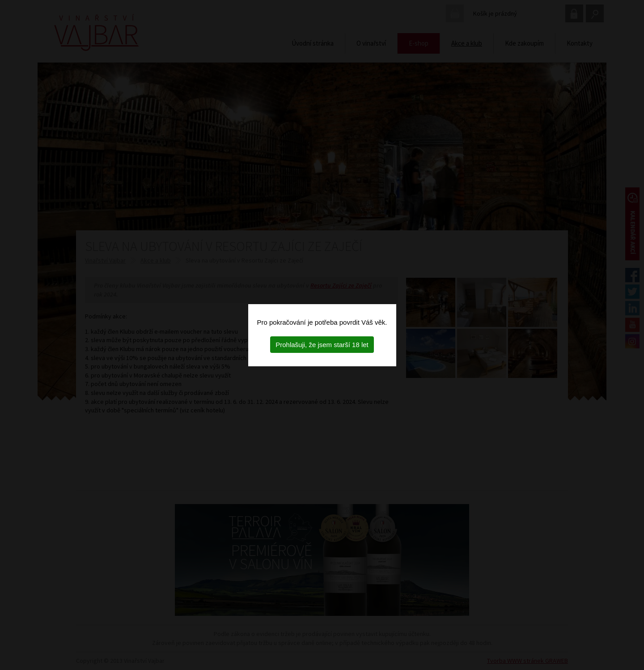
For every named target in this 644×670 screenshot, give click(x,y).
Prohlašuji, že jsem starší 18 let (322, 345)
